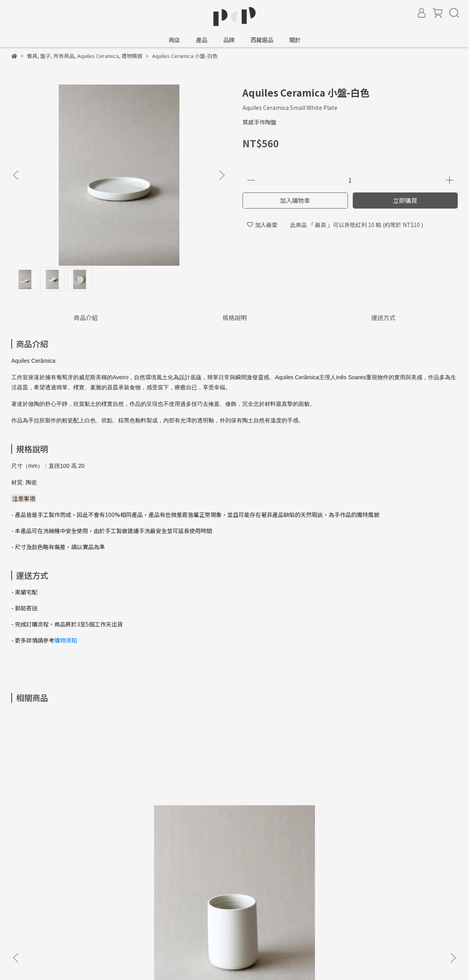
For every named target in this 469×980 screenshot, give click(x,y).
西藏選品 (262, 40)
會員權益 (119, 902)
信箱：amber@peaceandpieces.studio (62, 929)
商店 (174, 40)
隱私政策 (55, 902)
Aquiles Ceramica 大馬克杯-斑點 (180, 817)
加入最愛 (262, 225)
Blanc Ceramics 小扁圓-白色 (398, 813)
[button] (222, 175)
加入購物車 (295, 200)
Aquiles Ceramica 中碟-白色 (289, 813)
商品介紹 (86, 317)
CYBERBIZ (196, 959)
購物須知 (66, 640)
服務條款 (87, 902)
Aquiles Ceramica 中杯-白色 (72, 813)
